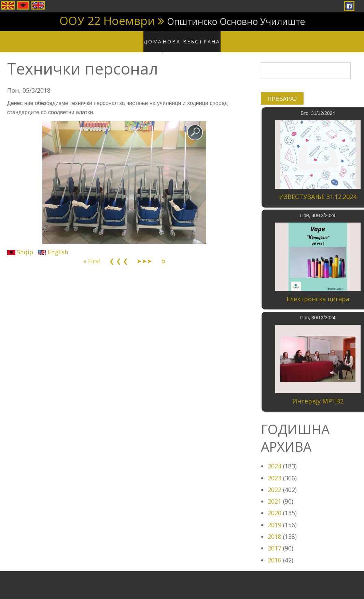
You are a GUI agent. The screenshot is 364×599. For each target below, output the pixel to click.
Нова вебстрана (193, 38)
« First (92, 254)
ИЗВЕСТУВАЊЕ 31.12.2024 (318, 190)
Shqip (20, 245)
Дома (157, 38)
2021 (275, 495)
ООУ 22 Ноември (107, 21)
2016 (275, 553)
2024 (275, 460)
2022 (275, 483)
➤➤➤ (144, 254)
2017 (275, 542)
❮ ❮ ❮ (119, 254)
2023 (275, 471)
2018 (275, 530)
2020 (275, 506)
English (53, 245)
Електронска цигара (318, 292)
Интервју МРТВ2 (318, 394)
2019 (275, 518)
